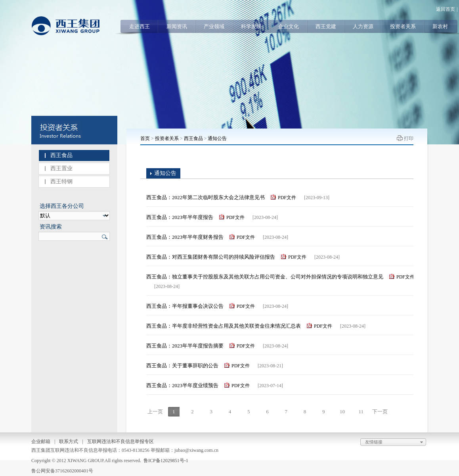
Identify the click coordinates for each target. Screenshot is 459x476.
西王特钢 (61, 181)
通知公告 (217, 138)
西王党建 (326, 26)
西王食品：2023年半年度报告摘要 (185, 346)
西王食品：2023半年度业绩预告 (182, 385)
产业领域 (214, 26)
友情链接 (395, 442)
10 (342, 412)
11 (361, 412)
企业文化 (289, 26)
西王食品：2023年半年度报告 (180, 217)
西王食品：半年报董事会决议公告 (185, 306)
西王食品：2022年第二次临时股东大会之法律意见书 (206, 197)
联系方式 (69, 441)
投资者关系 (403, 26)
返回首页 (446, 9)
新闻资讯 (177, 26)
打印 (409, 138)
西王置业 (61, 168)
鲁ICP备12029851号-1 (166, 461)
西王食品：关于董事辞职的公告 (182, 366)
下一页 (380, 412)
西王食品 (61, 155)
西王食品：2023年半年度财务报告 (185, 237)
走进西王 (140, 26)
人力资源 (363, 26)
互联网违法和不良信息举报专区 (120, 441)
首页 (145, 138)
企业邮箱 (41, 441)
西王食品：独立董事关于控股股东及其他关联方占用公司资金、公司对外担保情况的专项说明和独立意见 (265, 277)
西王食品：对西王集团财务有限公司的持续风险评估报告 (211, 257)
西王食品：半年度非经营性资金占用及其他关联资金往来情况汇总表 (224, 326)
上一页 (155, 412)
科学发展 (251, 26)
